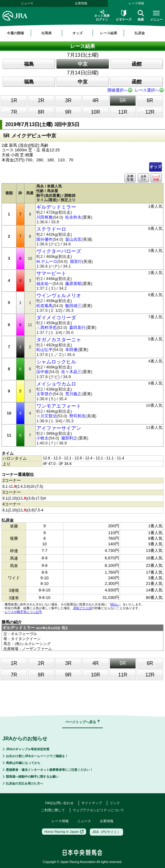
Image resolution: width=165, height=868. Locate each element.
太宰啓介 (44, 394)
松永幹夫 (73, 217)
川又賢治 (48, 416)
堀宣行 (76, 261)
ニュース (27, 3)
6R (150, 100)
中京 (83, 64)
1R (14, 100)
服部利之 (69, 438)
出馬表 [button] (46, 33)
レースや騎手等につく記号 (23, 612)
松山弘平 (44, 350)
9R (68, 112)
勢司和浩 (77, 416)
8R (41, 112)
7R (14, 112)
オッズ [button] (78, 33)
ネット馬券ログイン (102, 15)
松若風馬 (44, 306)
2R (41, 100)
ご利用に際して (53, 810)
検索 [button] (141, 16)
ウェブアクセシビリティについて (98, 810)
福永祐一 (44, 284)
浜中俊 (42, 372)
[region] (82, 33)
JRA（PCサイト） (106, 832)
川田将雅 (44, 217)
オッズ (156, 167)
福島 (29, 64)
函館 (137, 64)
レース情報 (60, 821)
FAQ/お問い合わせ (59, 803)
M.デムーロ (47, 261)
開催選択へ (118, 90)
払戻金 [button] (140, 33)
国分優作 (44, 239)
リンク (115, 803)
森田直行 (77, 327)
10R (96, 112)
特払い (115, 604)
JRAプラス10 (82, 608)
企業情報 (81, 3)
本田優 (71, 350)
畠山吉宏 (73, 239)
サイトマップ (92, 803)
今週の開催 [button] (15, 33)
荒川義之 (73, 394)
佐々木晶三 (71, 372)
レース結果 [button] (109, 33)
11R (123, 112)
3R (68, 100)
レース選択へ (147, 90)
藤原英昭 (73, 284)
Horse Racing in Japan (64, 832)
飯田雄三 (73, 306)
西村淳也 (48, 327)
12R (150, 112)
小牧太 (42, 438)
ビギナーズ (124, 16)
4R (95, 100)
